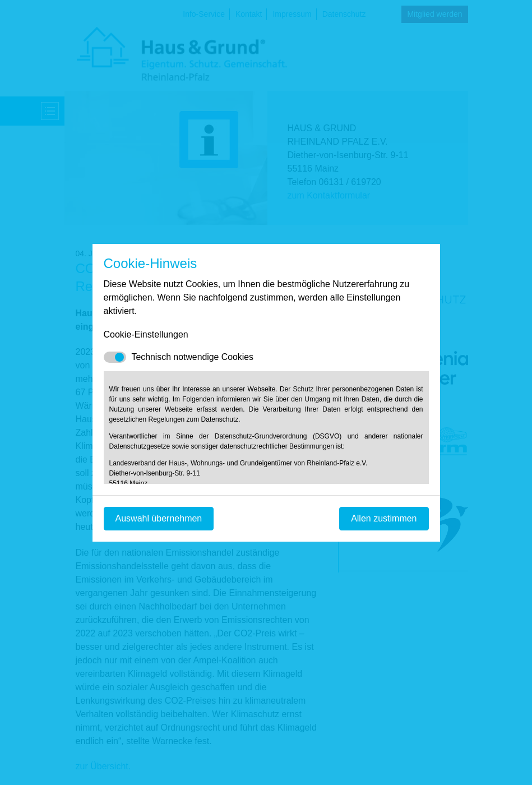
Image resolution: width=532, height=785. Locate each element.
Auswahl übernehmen (159, 518)
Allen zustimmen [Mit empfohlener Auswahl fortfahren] (384, 518)
